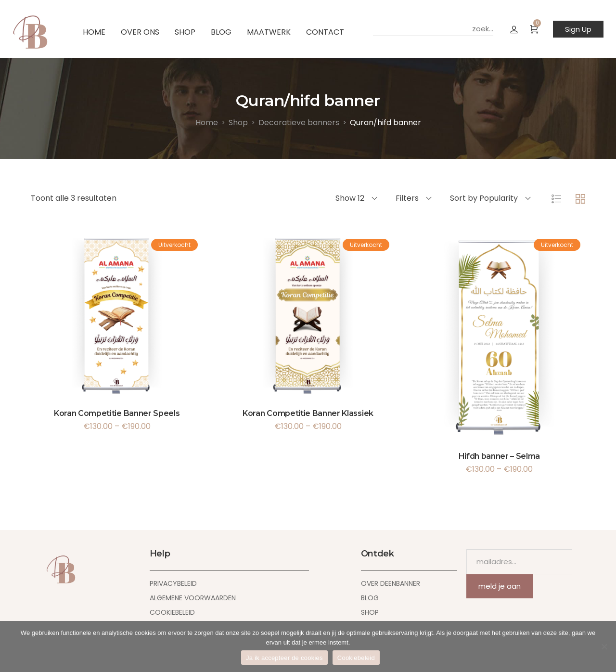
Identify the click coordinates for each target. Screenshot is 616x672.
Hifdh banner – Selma (500, 456)
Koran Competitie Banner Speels (117, 413)
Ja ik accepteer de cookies (284, 658)
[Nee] (604, 646)
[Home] (207, 123)
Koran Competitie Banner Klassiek (308, 413)
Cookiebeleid (356, 658)
